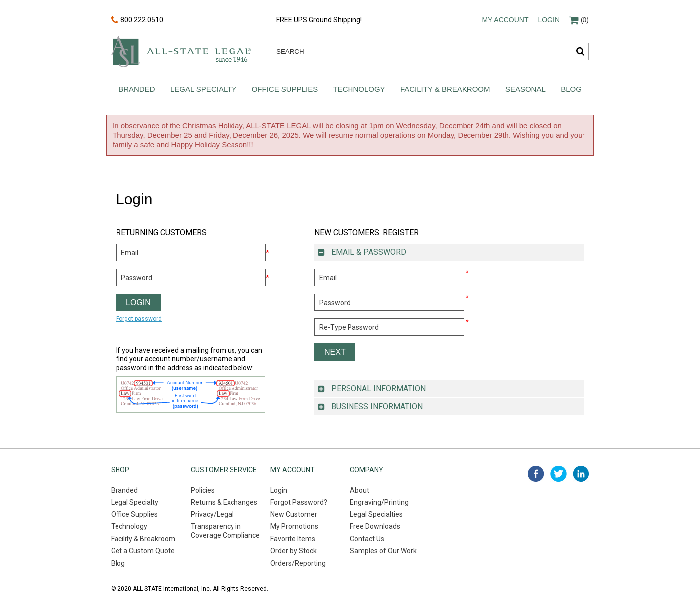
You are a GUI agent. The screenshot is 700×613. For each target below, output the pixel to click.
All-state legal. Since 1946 (181, 51)
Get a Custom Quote (143, 551)
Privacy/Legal (212, 514)
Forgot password (139, 319)
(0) (579, 20)
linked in (581, 474)
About (360, 490)
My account (505, 20)
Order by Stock (293, 551)
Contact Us (367, 539)
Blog (571, 89)
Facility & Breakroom (445, 89)
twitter (558, 474)
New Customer (294, 514)
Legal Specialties (376, 514)
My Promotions (294, 526)
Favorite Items (293, 539)
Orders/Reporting (298, 563)
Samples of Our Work (383, 551)
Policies (203, 490)
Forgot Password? (299, 502)
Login (549, 20)
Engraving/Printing (379, 502)
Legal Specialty (203, 89)
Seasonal (525, 89)
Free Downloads (375, 526)
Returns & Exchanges (224, 502)
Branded (137, 89)
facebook (536, 474)
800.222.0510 (137, 20)
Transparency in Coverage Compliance (225, 531)
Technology (359, 89)
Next (335, 352)
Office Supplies (285, 89)
